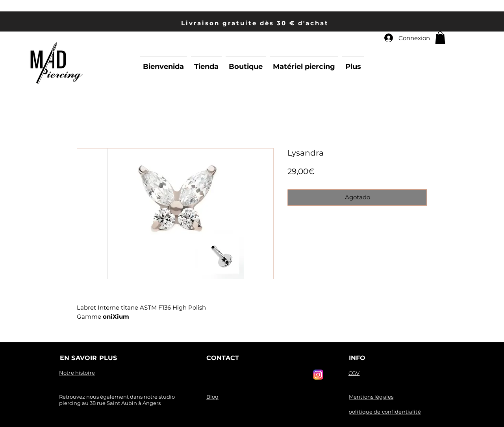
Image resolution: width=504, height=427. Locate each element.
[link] (440, 38)
